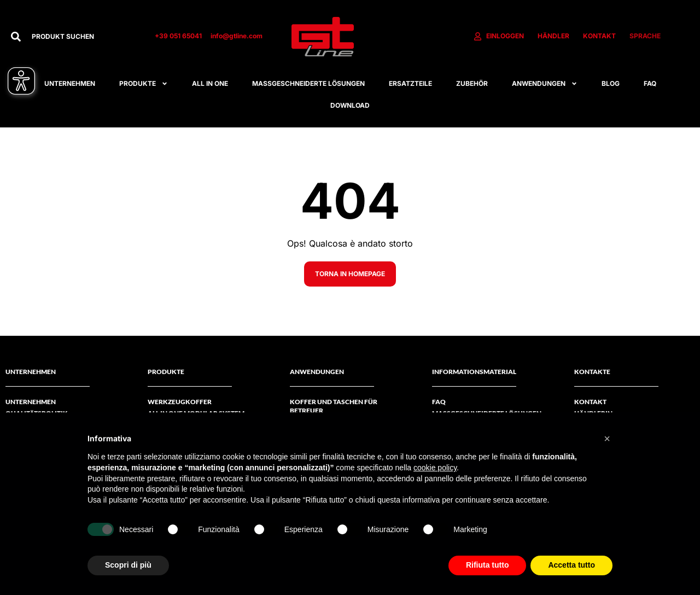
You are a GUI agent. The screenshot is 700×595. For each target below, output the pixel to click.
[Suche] (16, 37)
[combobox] (82, 37)
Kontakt (590, 402)
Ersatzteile (410, 83)
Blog (611, 83)
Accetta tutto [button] (571, 565)
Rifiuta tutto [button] (488, 565)
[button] (607, 439)
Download (350, 105)
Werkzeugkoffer (180, 402)
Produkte (144, 84)
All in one (210, 83)
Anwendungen (545, 84)
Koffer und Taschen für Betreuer (334, 406)
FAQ (650, 83)
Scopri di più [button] (128, 565)
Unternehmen (70, 83)
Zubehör (472, 83)
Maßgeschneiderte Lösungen (308, 83)
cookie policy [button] (435, 468)
